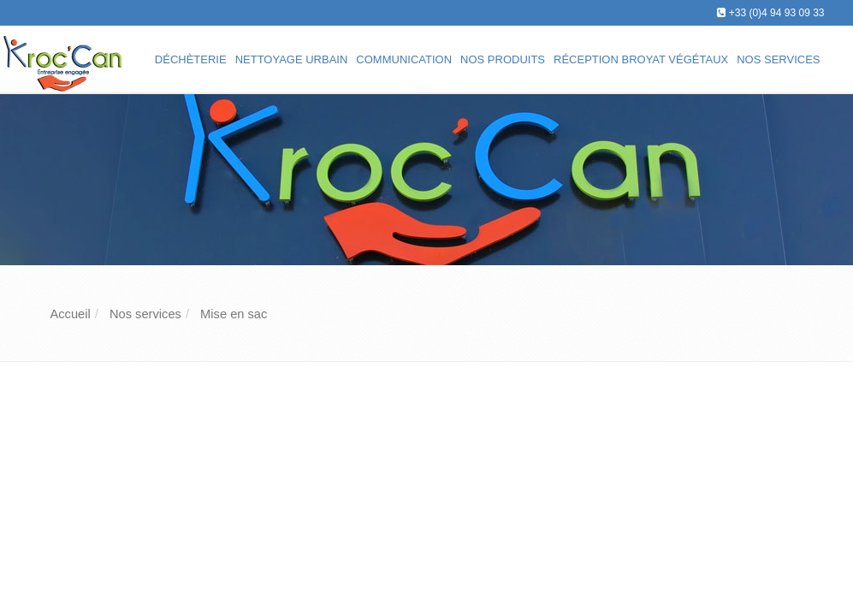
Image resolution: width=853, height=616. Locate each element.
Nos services (778, 59)
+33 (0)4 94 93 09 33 (777, 13)
